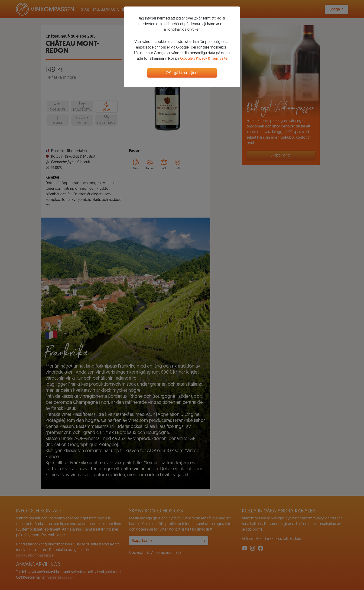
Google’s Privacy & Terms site (204, 59)
